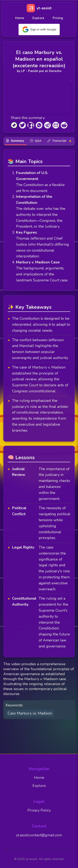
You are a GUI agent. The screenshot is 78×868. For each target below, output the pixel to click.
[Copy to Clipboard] (14, 125)
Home (20, 18)
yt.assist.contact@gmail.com (39, 835)
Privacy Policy (39, 810)
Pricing (58, 18)
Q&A (36, 141)
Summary (15, 141)
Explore (38, 18)
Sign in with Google (39, 29)
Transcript (59, 141)
